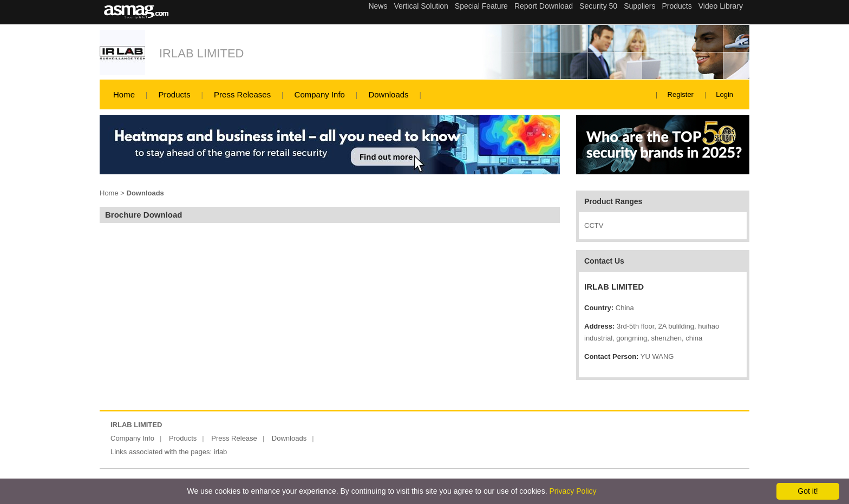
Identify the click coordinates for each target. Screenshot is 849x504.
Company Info (320, 94)
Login (724, 94)
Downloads (388, 94)
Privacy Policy (573, 491)
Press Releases (242, 94)
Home (124, 94)
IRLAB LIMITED (201, 53)
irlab (221, 452)
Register (681, 94)
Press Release (234, 438)
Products (174, 94)
